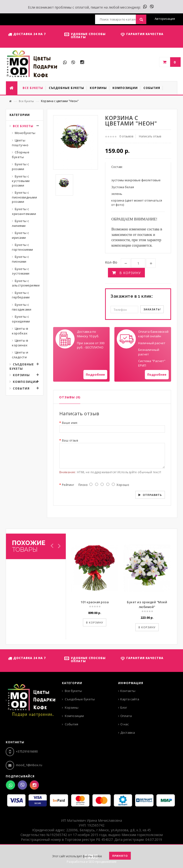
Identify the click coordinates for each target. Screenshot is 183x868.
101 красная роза (95, 602)
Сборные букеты (21, 155)
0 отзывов (126, 136)
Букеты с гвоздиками (22, 307)
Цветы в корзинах (20, 343)
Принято (120, 856)
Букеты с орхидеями (21, 319)
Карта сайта (130, 699)
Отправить (152, 495)
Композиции (25, 382)
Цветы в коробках (20, 331)
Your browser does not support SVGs (65, 339)
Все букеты (26, 101)
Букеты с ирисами (20, 235)
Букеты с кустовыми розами (21, 181)
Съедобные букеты (22, 366)
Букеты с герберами (21, 295)
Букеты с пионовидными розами (24, 197)
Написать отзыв (150, 136)
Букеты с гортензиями (23, 247)
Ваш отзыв (70, 440)
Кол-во (111, 262)
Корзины (21, 375)
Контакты (128, 691)
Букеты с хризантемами (24, 211)
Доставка (128, 733)
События (21, 388)
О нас (125, 724)
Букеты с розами (20, 166)
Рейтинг (68, 485)
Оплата (126, 716)
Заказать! (152, 309)
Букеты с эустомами (21, 271)
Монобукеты (25, 133)
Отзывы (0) (70, 397)
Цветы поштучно (20, 143)
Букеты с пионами (20, 259)
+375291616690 (22, 751)
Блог (124, 707)
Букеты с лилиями (20, 223)
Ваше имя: (70, 423)
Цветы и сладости (20, 355)
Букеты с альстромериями (26, 283)
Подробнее (95, 374)
